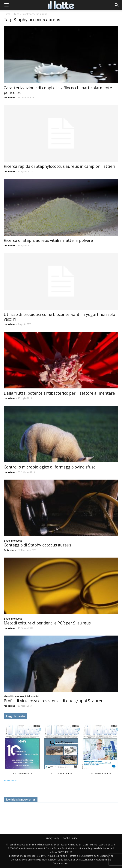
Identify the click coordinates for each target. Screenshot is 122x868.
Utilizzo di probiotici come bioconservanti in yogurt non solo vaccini (59, 317)
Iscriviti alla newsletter (21, 800)
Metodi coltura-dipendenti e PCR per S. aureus (47, 623)
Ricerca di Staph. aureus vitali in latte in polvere (48, 240)
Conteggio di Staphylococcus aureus (37, 545)
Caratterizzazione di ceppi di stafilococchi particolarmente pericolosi (58, 90)
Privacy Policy (52, 838)
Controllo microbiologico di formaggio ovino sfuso (50, 467)
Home (7, 14)
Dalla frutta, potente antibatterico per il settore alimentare (59, 393)
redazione (9, 97)
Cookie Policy (70, 838)
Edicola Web (11, 781)
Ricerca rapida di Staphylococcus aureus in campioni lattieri (60, 166)
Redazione (10, 550)
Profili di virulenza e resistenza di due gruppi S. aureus (55, 701)
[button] (117, 5)
